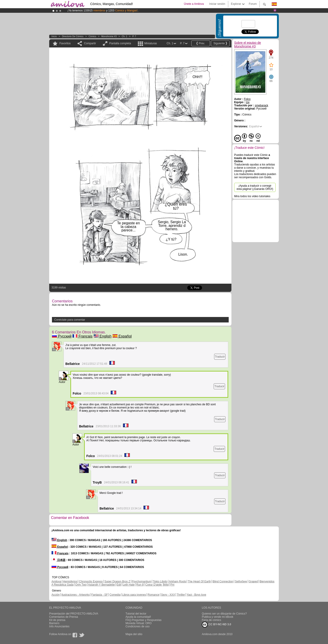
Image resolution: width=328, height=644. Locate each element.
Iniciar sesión (217, 4)
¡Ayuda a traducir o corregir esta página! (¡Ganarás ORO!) (255, 187)
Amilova (56, 581)
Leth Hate (129, 585)
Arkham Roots (177, 581)
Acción (56, 595)
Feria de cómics (211, 620)
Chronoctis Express (91, 581)
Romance (153, 595)
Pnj (172, 585)
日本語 (58, 560)
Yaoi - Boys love (196, 595)
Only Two (81, 585)
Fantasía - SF (100, 595)
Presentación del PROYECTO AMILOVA (74, 614)
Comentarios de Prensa (64, 617)
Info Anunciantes (59, 626)
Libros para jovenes (134, 595)
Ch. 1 (125, 36)
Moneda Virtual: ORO (139, 623)
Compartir (90, 43)
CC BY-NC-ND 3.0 (217, 625)
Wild (166, 585)
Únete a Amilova (194, 4)
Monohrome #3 (109, 36)
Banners (54, 623)
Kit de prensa (57, 620)
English (103, 336)
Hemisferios (70, 581)
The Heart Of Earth (199, 581)
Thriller (181, 595)
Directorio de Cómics (73, 36)
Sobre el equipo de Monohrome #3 (248, 45)
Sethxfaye (241, 581)
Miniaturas (150, 43)
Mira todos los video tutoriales (252, 196)
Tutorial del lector (136, 614)
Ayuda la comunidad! (138, 617)
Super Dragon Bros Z (117, 581)
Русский (62, 336)
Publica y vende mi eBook (218, 617)
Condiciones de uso (137, 626)
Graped (253, 581)
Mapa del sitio (134, 634)
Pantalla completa (120, 43)
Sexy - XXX (168, 595)
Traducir (220, 357)
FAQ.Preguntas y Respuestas (143, 620)
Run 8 (140, 585)
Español (122, 336)
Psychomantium (142, 581)
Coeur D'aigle (154, 585)
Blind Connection (223, 581)
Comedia (115, 595)
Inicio (54, 36)
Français (82, 336)
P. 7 (134, 36)
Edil (119, 585)
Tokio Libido (160, 581)
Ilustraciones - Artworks (75, 595)
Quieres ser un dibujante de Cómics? (224, 614)
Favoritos (65, 43)
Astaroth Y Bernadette (102, 585)
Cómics (93, 36)
